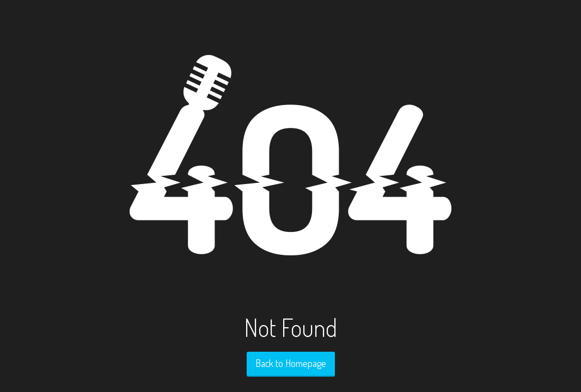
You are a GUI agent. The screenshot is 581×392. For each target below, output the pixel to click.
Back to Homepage (291, 363)
